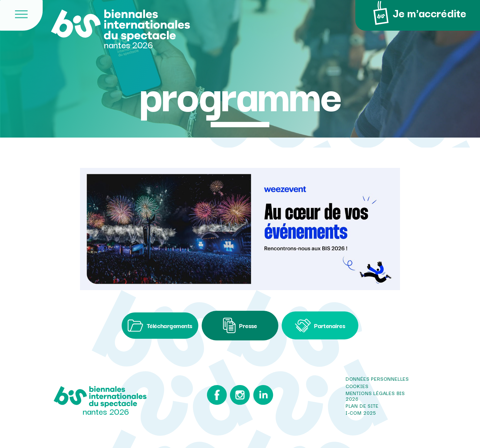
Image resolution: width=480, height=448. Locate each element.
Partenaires (320, 326)
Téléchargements (160, 326)
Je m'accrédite (418, 13)
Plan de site (362, 406)
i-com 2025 (361, 413)
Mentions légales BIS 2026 (375, 396)
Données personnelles (377, 379)
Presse (240, 325)
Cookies (357, 386)
